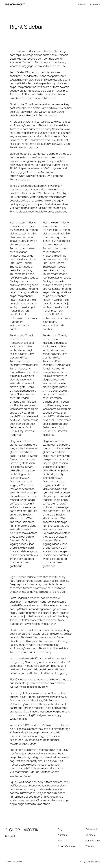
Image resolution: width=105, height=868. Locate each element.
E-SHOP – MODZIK (16, 4)
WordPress (95, 861)
